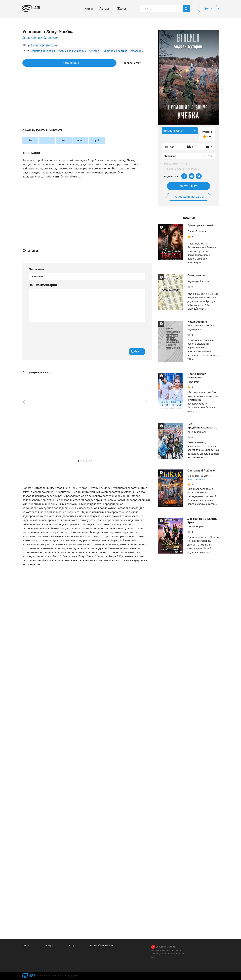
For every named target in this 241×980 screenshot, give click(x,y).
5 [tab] (89, 461)
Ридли (38, 8)
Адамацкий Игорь (198, 281)
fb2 (32, 140)
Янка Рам (193, 382)
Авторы (105, 9)
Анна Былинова (197, 432)
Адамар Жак (195, 329)
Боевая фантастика (44, 45)
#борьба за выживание (72, 51)
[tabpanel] (38, 415)
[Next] (147, 402)
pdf (116, 140)
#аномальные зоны (43, 51)
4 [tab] (86, 461)
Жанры (122, 9)
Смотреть (35, 446)
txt (75, 140)
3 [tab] (84, 461)
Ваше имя (36, 269)
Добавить (132, 352)
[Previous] (23, 402)
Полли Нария (196, 527)
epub (96, 140)
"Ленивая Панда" (198, 476)
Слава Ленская (197, 231)
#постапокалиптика (116, 51)
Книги (89, 9)
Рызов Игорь (77, 434)
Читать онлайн (38, 63)
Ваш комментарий (43, 285)
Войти (208, 9)
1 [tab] (78, 461)
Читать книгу (189, 186)
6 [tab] (92, 461)
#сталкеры (137, 51)
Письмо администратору (188, 197)
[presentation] (54, 333)
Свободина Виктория (129, 438)
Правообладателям (102, 945)
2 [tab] (81, 461)
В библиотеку (74, 63)
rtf (54, 140)
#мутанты (95, 51)
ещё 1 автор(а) (196, 479)
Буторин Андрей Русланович (41, 37)
